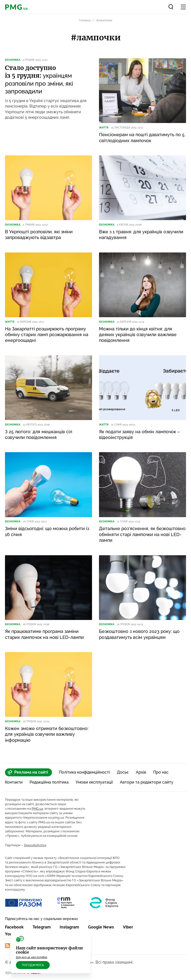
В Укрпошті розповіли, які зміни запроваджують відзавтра (39, 235)
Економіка (13, 60)
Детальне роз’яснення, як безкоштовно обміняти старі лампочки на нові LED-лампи (142, 534)
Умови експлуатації (94, 782)
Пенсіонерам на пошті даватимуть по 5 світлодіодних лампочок (142, 137)
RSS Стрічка (20, 946)
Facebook (14, 927)
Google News (101, 927)
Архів (141, 772)
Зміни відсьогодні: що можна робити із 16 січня (47, 531)
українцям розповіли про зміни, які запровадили (39, 80)
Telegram (42, 927)
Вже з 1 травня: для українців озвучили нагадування (141, 235)
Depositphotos (35, 845)
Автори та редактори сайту (147, 782)
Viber (128, 927)
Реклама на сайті (28, 772)
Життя (104, 128)
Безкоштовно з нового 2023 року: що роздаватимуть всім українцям (139, 634)
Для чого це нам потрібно (32, 957)
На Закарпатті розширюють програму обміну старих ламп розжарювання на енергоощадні (47, 335)
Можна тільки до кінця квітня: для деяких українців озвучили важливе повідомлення (138, 335)
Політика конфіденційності (84, 772)
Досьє (123, 772)
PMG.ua (37, 809)
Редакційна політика (49, 782)
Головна (85, 20)
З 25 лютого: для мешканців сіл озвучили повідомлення (39, 434)
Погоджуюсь (33, 965)
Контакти (14, 782)
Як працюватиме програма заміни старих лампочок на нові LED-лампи (44, 634)
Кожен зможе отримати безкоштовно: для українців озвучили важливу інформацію (47, 734)
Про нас (161, 772)
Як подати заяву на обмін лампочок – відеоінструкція (139, 434)
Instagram (69, 927)
